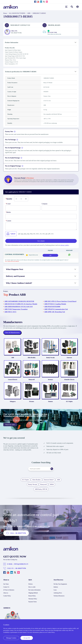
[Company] (59, 208)
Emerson (70, 358)
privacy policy (65, 245)
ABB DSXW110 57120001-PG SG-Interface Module (21, 304)
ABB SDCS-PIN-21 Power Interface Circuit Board (60, 301)
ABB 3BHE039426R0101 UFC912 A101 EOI (19, 307)
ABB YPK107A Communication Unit (56, 309)
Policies (31, 585)
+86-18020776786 (20, 570)
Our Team (6, 585)
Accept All (27, 638)
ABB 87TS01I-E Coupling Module (55, 304)
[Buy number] (21, 199)
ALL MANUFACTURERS (17, 13)
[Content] (41, 226)
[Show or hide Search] (72, 7)
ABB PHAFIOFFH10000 (52, 307)
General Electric (12, 380)
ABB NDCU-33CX (10, 312)
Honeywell (31, 380)
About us (6, 594)
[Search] (52, 470)
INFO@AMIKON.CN (21, 565)
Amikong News (58, 594)
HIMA (52, 486)
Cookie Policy (7, 597)
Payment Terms (33, 603)
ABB (29, 13)
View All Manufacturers (12, 333)
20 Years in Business (9, 591)
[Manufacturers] (78, 7)
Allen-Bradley (31, 358)
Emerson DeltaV (49, 481)
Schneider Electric (70, 380)
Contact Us (6, 588)
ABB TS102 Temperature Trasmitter (16, 309)
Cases (55, 591)
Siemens (51, 403)
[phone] (41, 217)
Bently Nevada (51, 358)
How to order (32, 588)
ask (50, 255)
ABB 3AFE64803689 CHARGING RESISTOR (19, 301)
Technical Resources (59, 597)
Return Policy (32, 597)
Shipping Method (33, 594)
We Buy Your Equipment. (60, 585)
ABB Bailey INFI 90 (41, 491)
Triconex (31, 403)
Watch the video (10, 426)
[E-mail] (23, 208)
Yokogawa (12, 403)
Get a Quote (41, 241)
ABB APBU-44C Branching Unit (55, 312)
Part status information (34, 591)
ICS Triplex (70, 403)
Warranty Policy (33, 600)
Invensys (51, 380)
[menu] (66, 7)
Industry (56, 588)
